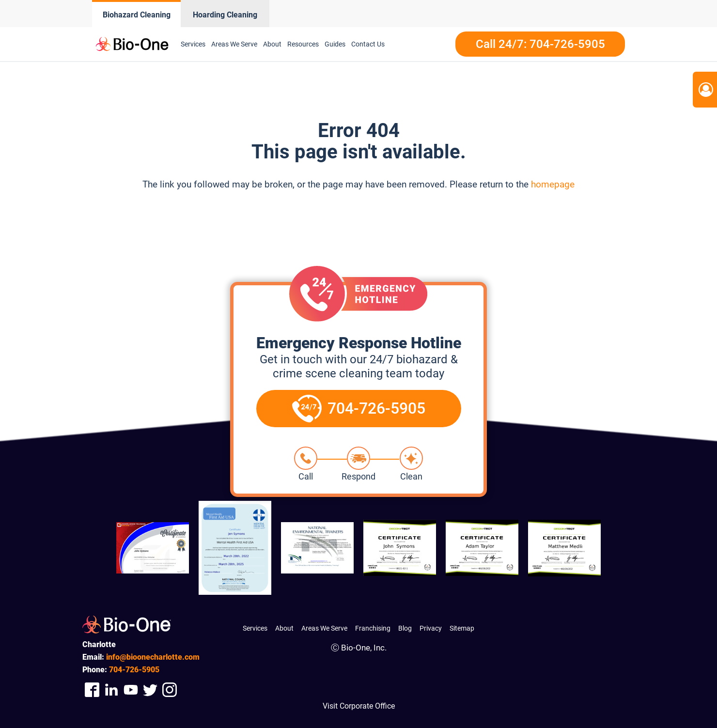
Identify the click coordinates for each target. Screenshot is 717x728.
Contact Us (368, 44)
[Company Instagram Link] (170, 689)
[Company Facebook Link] (92, 689)
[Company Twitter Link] (150, 689)
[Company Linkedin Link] (111, 689)
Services (193, 44)
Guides (335, 44)
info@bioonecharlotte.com (153, 657)
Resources (303, 44)
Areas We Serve (234, 44)
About (272, 44)
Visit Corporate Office (359, 706)
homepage (553, 184)
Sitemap (462, 628)
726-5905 (134, 670)
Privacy (431, 628)
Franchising (373, 628)
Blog (405, 628)
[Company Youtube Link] (131, 689)
